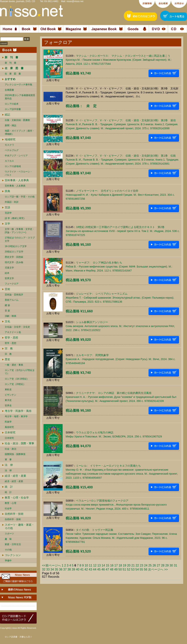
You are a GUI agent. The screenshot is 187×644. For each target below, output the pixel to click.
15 (108, 565)
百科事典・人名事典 (17, 180)
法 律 (9, 465)
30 (171, 565)
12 (95, 565)
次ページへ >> (158, 569)
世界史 (8, 406)
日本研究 (10, 432)
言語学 (8, 213)
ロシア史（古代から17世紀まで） (20, 372)
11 (91, 565)
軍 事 (8, 460)
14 (103, 565)
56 (146, 569)
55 (141, 569)
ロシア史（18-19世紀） (17, 379)
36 (61, 569)
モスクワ (9, 145)
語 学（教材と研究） (15, 218)
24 (146, 565)
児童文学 (9, 268)
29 (167, 565)
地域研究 (10, 139)
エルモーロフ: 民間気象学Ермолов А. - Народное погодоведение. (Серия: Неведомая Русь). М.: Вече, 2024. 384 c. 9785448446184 (121, 359)
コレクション (13, 555)
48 (112, 569)
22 (137, 565)
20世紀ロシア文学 (14, 252)
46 (103, 569)
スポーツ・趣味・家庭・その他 (19, 526)
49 (116, 569)
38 (69, 569)
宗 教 (9, 348)
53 (133, 569)
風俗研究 (9, 427)
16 (112, 565)
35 (56, 569)
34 (52, 569)
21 (133, 565)
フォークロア (12, 284)
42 (86, 569)
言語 (7, 207)
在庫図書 (9, 90)
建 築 (7, 305)
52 (129, 569)
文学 (7, 224)
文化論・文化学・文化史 (17, 327)
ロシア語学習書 (13, 109)
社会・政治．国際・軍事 (19, 443)
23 (142, 565)
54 (137, 569)
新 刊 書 (10, 63)
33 (48, 569)
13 (99, 565)
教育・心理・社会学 (17, 498)
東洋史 (8, 400)
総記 (7, 115)
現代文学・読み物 (14, 262)
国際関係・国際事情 (15, 454)
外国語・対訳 (12, 202)
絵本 (7, 273)
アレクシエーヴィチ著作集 (19, 85)
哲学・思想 (11, 338)
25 (150, 565)
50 (120, 569)
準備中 (8, 561)
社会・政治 (10, 449)
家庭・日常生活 (13, 544)
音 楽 (7, 311)
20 (129, 565)
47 (107, 569)
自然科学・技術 (14, 514)
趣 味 (8, 539)
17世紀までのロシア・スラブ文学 (20, 239)
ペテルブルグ (12, 150)
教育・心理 (10, 503)
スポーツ (9, 534)
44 (95, 569)
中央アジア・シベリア (16, 156)
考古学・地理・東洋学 (16, 416)
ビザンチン (10, 395)
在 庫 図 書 (13, 74)
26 (154, 565)
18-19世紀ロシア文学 (16, 246)
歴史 (7, 359)
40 (78, 569)
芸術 (7, 289)
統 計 (9, 487)
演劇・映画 (10, 316)
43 (90, 569)
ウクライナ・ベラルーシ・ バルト (19, 173)
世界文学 (9, 278)
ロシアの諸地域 (13, 166)
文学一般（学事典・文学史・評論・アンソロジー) (20, 231)
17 (116, 565)
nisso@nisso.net (75, 1)
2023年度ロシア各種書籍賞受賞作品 (20, 97)
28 (163, 565)
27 (159, 565)
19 (125, 565)
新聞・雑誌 (10, 125)
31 (176, 565)
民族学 (8, 422)
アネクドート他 (13, 332)
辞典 (7, 191)
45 (99, 569)
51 (124, 569)
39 (73, 569)
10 (86, 565)
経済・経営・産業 (15, 476)
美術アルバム (12, 300)
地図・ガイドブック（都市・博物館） (20, 132)
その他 (8, 550)
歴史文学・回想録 (14, 257)
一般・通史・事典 (14, 365)
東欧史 (8, 389)
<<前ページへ (51, 565)
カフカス (9, 161)
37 (65, 569)
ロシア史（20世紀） (15, 384)
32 (44, 569)
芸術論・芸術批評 (14, 295)
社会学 (8, 508)
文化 (7, 321)
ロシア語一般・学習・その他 (20, 197)
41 (82, 569)
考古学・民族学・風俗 (18, 411)
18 (120, 565)
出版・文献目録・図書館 (17, 120)
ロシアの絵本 (12, 104)
